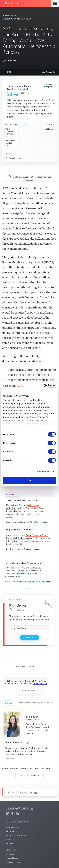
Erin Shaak (11, 60)
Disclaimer (10, 854)
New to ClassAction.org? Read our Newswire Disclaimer (29, 178)
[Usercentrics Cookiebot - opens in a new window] (43, 386)
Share (7, 72)
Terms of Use (12, 850)
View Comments (48, 72)
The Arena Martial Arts (10, 143)
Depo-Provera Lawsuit (28, 549)
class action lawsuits (25, 574)
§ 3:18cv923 (13, 95)
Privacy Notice (12, 858)
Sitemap (9, 843)
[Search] (29, 792)
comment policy (43, 768)
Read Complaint (49, 85)
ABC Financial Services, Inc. (10, 133)
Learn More (9, 759)
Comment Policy (13, 862)
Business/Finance (13, 158)
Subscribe (29, 637)
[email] (29, 628)
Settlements (11, 831)
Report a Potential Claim (16, 835)
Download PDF (40, 683)
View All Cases (12, 827)
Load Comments (30, 775)
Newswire (10, 16)
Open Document (30, 691)
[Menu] (55, 4)
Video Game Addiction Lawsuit (32, 522)
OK (30, 480)
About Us (10, 839)
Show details (44, 472)
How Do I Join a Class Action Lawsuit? (36, 581)
